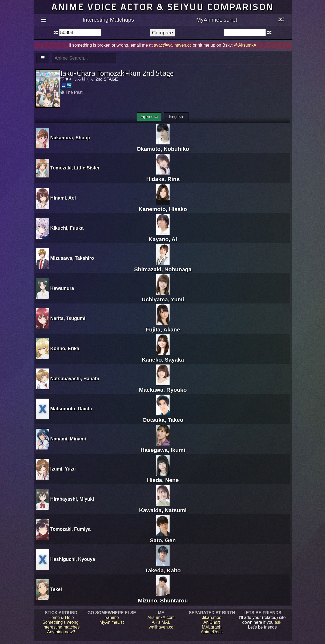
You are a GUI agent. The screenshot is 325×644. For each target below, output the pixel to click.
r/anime (112, 617)
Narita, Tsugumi (68, 318)
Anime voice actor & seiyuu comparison (163, 7)
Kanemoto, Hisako (163, 206)
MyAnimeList (112, 622)
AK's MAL (161, 622)
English (176, 117)
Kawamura (62, 288)
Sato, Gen (163, 537)
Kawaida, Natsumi (163, 507)
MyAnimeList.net (217, 20)
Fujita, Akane (163, 326)
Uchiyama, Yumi (163, 296)
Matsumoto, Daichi (71, 409)
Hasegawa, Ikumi (163, 447)
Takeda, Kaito (163, 567)
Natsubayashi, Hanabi (75, 379)
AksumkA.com (161, 617)
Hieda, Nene (163, 477)
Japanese (149, 117)
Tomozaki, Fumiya (71, 529)
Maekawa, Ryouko (163, 386)
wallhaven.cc (161, 627)
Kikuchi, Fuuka (67, 228)
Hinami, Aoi (63, 198)
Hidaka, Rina (163, 176)
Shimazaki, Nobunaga (163, 266)
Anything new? (61, 632)
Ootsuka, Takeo (163, 417)
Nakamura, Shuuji (70, 138)
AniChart (212, 622)
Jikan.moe (212, 617)
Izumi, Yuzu (63, 469)
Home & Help (61, 617)
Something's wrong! (61, 622)
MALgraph (212, 627)
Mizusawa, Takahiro (72, 258)
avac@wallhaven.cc (173, 45)
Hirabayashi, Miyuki (72, 499)
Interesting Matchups (108, 20)
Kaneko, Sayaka (163, 356)
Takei (56, 589)
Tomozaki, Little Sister (75, 168)
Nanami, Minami (68, 439)
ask (278, 622)
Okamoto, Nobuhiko (163, 146)
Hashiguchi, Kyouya (73, 559)
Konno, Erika (65, 349)
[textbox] (80, 33)
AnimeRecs (212, 632)
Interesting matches (61, 627)
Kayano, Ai (163, 236)
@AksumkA (245, 45)
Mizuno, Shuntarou (163, 597)
